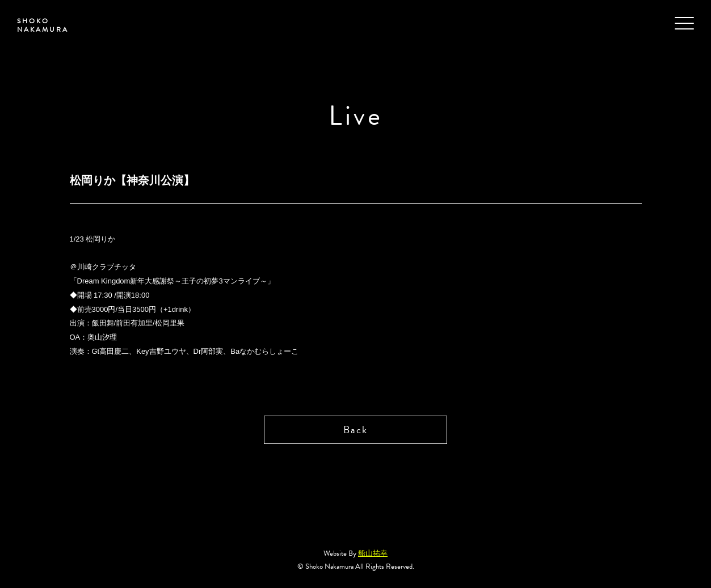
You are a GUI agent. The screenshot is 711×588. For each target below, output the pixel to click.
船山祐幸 (373, 553)
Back (355, 430)
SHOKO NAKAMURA (43, 25)
